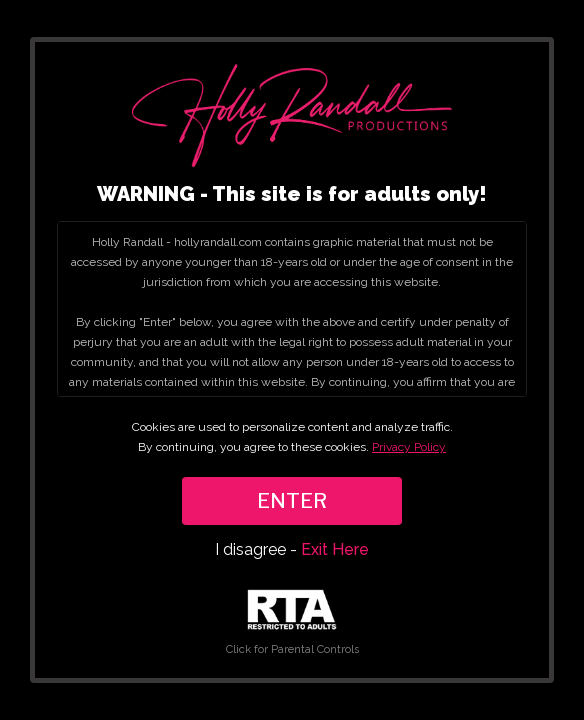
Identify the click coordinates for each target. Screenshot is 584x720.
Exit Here (335, 549)
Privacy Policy (409, 447)
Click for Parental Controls (292, 622)
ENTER (292, 501)
